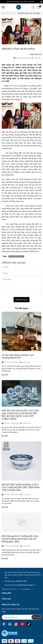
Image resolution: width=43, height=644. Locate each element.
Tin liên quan (21, 308)
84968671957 (22, 581)
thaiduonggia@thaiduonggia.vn (23, 585)
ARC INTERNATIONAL (16, 256)
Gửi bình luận (21, 300)
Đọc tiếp (5, 374)
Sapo (32, 589)
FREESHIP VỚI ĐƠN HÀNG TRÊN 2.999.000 (20, 2)
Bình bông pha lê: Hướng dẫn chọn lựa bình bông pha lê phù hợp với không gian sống (20, 539)
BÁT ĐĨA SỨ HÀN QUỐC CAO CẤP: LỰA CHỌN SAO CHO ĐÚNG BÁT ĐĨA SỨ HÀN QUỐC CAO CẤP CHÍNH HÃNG (20, 415)
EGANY (18, 589)
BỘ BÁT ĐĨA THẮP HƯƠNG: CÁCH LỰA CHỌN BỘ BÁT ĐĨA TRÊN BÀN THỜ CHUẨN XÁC (21, 487)
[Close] (41, 2)
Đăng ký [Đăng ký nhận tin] (36, 617)
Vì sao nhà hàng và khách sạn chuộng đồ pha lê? (18, 356)
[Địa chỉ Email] (21, 617)
